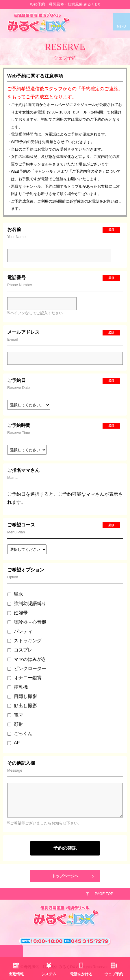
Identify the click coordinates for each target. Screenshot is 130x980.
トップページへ (65, 876)
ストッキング (24, 641)
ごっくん (20, 733)
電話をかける (81, 974)
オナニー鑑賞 (24, 678)
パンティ (20, 631)
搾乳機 (17, 687)
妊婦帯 (17, 613)
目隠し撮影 (22, 696)
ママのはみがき (27, 659)
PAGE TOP (104, 894)
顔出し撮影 (22, 706)
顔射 (15, 724)
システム (49, 974)
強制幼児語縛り (27, 603)
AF (13, 743)
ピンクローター (27, 668)
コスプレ (20, 650)
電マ (15, 715)
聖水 (15, 594)
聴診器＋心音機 (27, 622)
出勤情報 (16, 974)
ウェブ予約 (114, 974)
